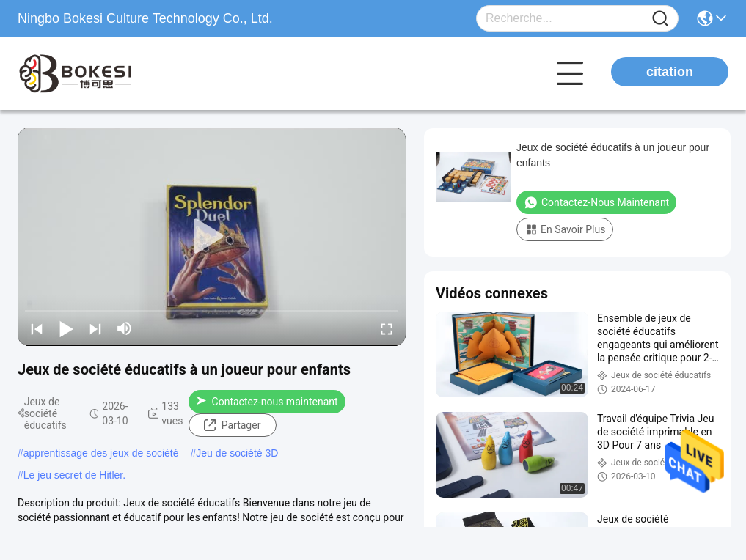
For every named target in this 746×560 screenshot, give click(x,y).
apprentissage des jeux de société (101, 453)
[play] (212, 237)
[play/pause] (66, 328)
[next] (95, 328)
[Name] (660, 19)
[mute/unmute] (125, 328)
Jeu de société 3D (237, 453)
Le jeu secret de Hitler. (74, 475)
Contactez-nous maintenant (267, 402)
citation (670, 72)
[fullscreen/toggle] (387, 328)
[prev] (37, 328)
